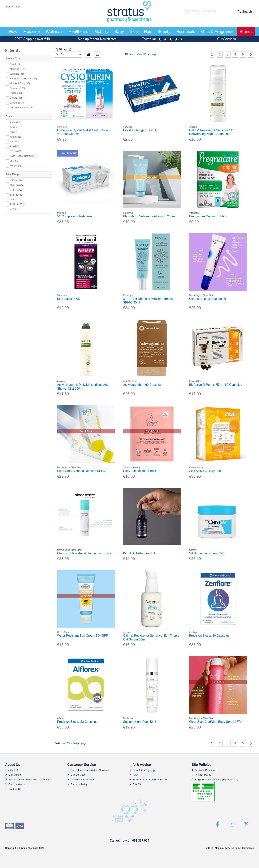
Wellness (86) (17, 74)
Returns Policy (77, 784)
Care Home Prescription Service (87, 770)
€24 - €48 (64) (17, 185)
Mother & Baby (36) (20, 83)
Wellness (54, 31)
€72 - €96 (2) (17, 195)
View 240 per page (146, 54)
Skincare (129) (17, 88)
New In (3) (15, 64)
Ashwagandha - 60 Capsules (143, 385)
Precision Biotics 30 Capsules (209, 636)
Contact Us (13, 789)
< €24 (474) (16, 180)
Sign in (9, 7)
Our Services (76, 775)
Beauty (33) (16, 98)
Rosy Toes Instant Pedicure (142, 471)
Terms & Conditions (205, 770)
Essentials (186, 31)
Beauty (164, 31)
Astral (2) (15, 146)
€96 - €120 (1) (17, 200)
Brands (246, 31)
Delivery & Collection (81, 779)
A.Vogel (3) (16, 122)
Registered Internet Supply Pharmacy (215, 779)
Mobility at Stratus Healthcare (148, 779)
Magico (219, 848)
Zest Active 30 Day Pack (206, 471)
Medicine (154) (17, 69)
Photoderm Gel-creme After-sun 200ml (149, 216)
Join (18, 7)
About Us (12, 770)
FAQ (134, 775)
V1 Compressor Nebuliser (75, 216)
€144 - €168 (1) (18, 204)
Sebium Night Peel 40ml (140, 722)
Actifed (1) (15, 127)
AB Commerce (246, 848)
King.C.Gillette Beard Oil (140, 553)
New (13, 31)
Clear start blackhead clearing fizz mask (84, 553)
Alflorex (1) (15, 137)
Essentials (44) (17, 103)
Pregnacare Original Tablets (208, 216)
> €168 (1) (15, 209)
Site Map (136, 784)
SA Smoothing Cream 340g (208, 553)
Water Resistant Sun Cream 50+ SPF (83, 636)
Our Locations (15, 784)
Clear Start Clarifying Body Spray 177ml (216, 722)
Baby (119, 31)
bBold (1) (15, 161)
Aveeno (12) (16, 151)
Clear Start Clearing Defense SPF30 (82, 471)
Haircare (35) (17, 93)
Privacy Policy (201, 775)
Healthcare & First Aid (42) (23, 79)
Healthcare (78, 31)
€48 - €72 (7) (17, 190)
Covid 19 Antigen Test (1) (140, 130)
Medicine (32, 31)
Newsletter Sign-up (142, 770)
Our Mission (14, 775)
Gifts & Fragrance (217, 31)
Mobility (101, 31)
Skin (134, 31)
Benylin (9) (15, 166)
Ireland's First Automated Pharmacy (27, 779)
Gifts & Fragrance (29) (21, 107)
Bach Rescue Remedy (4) (23, 156)
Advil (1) (14, 132)
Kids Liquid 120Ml (69, 299)
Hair (148, 31)
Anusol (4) (15, 142)
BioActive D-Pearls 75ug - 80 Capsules (216, 385)
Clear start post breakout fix (208, 299)
